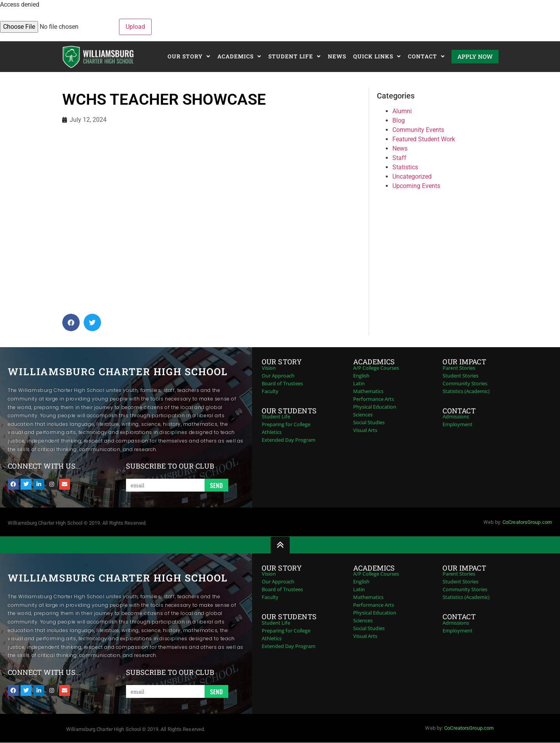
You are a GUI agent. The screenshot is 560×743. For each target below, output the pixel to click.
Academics (239, 56)
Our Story (189, 56)
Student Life (295, 56)
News (337, 56)
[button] (71, 322)
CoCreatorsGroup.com (527, 522)
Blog (399, 120)
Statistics (405, 167)
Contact (426, 56)
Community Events (418, 130)
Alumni (402, 111)
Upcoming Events (416, 186)
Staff (399, 158)
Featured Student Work (424, 139)
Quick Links (377, 56)
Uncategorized (412, 177)
